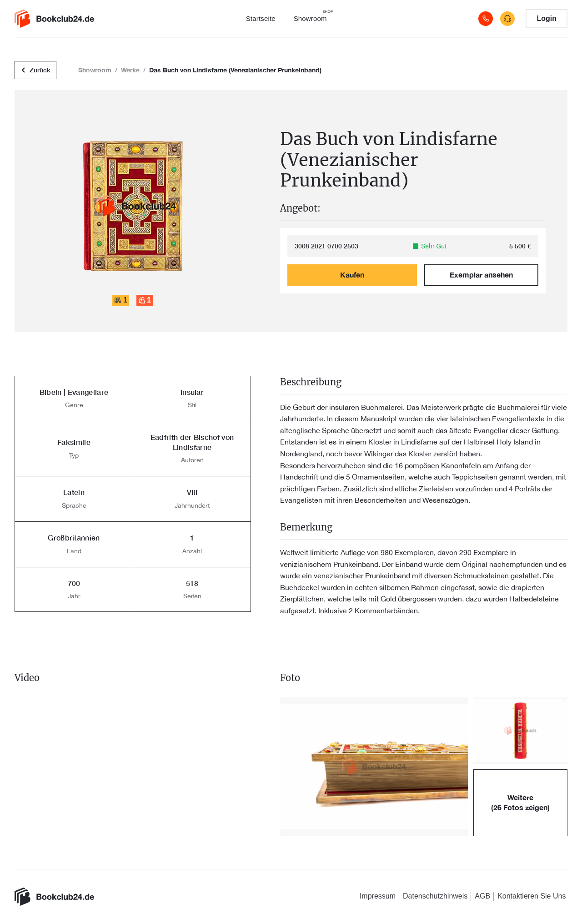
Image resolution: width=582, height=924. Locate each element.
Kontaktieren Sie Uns (532, 896)
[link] (54, 19)
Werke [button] (130, 70)
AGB (482, 896)
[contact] (507, 19)
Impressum (378, 896)
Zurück (35, 71)
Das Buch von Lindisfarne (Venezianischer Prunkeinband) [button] (235, 70)
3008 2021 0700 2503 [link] (326, 246)
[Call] (486, 19)
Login (547, 18)
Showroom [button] (95, 70)
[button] (374, 767)
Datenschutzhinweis (435, 896)
